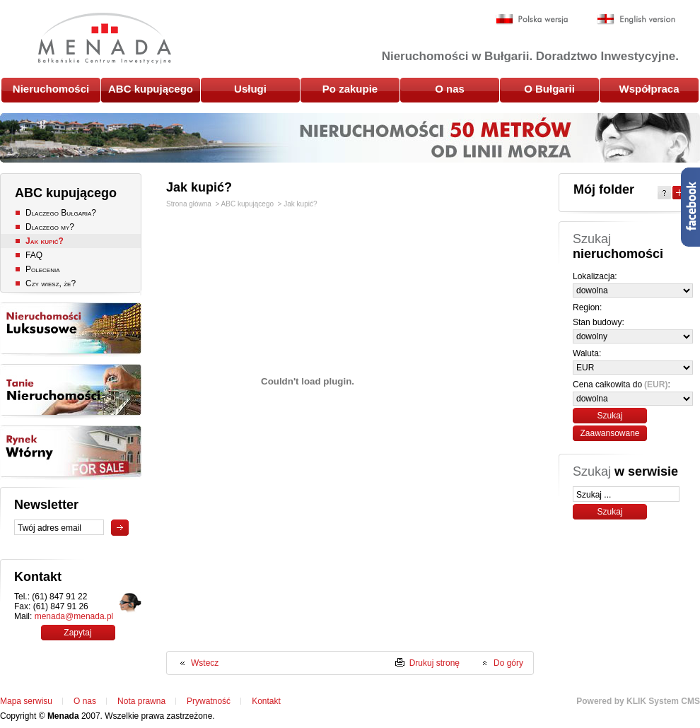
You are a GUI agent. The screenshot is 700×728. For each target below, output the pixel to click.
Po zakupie (350, 89)
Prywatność (209, 701)
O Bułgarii (549, 89)
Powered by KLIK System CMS (638, 701)
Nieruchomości (51, 89)
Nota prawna (141, 701)
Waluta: (587, 353)
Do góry (508, 663)
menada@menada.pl (74, 616)
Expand (679, 193)
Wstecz (205, 663)
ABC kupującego (151, 89)
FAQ (34, 255)
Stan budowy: (599, 322)
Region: (587, 307)
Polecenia (42, 269)
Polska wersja (532, 19)
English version (636, 19)
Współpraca (649, 89)
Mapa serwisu (26, 701)
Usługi (250, 89)
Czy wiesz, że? (51, 283)
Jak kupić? (45, 241)
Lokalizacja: (595, 276)
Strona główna (189, 204)
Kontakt (266, 701)
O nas (450, 89)
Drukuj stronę (434, 663)
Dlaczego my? (50, 227)
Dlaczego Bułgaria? (61, 213)
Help (664, 193)
